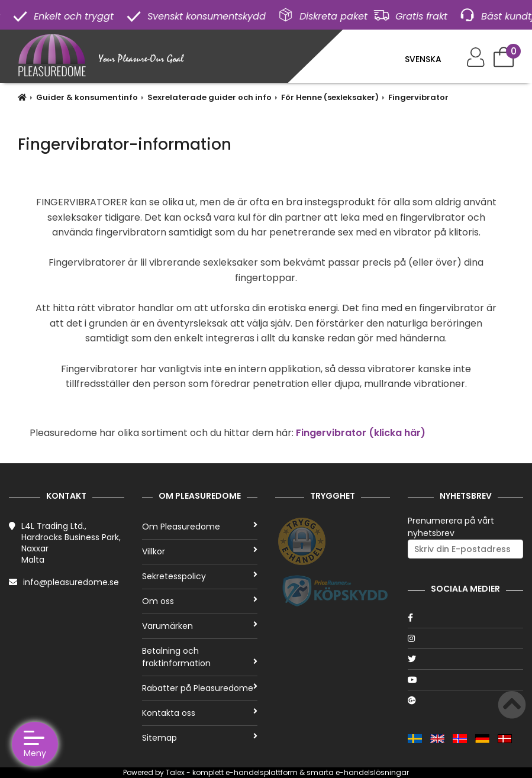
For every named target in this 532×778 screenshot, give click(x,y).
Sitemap (200, 738)
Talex (175, 772)
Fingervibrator (418, 97)
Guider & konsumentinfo (87, 97)
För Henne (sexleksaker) (330, 97)
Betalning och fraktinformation (200, 657)
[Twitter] (465, 659)
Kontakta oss (200, 713)
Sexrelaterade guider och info (209, 97)
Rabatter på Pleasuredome (200, 688)
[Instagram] (465, 638)
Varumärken (200, 626)
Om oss (200, 601)
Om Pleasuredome (200, 527)
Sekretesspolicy (200, 576)
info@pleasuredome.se (71, 582)
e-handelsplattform (262, 772)
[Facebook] (465, 618)
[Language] (430, 59)
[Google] (465, 700)
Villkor (200, 551)
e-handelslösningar (372, 772)
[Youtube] (465, 680)
